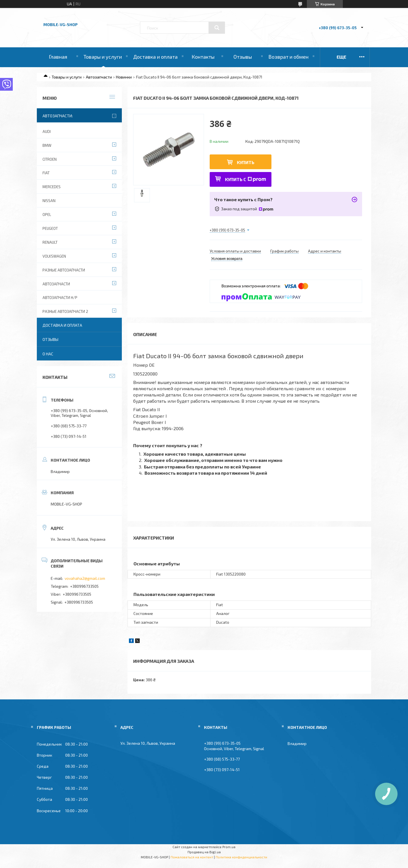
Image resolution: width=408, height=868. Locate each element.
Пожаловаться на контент (192, 857)
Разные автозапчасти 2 (65, 311)
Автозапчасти (99, 77)
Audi (47, 131)
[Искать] (217, 28)
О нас (48, 354)
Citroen (50, 159)
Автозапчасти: (58, 116)
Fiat (46, 173)
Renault (50, 242)
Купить (246, 162)
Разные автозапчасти (64, 270)
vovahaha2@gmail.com (85, 578)
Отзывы (243, 57)
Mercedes (52, 187)
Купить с (246, 179)
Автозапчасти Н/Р (60, 298)
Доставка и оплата (155, 57)
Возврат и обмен (288, 57)
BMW (47, 145)
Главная (58, 57)
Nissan (49, 201)
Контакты (203, 57)
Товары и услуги (103, 57)
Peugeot (50, 228)
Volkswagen (54, 256)
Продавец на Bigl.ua (204, 852)
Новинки (124, 77)
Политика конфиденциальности (241, 857)
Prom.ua (229, 847)
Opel (47, 215)
